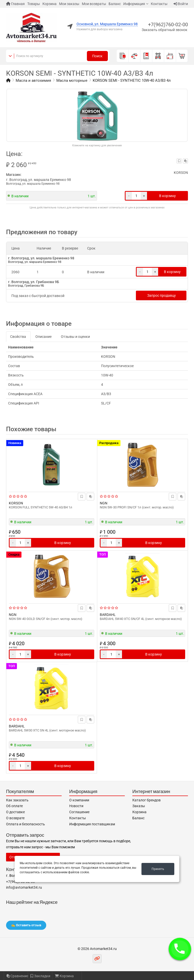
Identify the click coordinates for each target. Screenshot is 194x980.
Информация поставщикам (92, 824)
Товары (34, 4)
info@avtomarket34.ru (24, 887)
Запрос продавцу (162, 295)
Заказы (139, 806)
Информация (134, 4)
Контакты (159, 4)
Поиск (97, 56)
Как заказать (17, 800)
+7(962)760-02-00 (168, 24)
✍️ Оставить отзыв (26, 925)
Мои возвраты (94, 4)
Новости (76, 806)
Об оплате (14, 806)
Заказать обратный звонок (165, 30)
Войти (181, 4)
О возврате (15, 818)
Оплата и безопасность (26, 824)
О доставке (15, 812)
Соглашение (79, 812)
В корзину (167, 196)
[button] (180, 949)
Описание (43, 337)
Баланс (115, 4)
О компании (79, 800)
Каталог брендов (147, 800)
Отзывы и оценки (75, 337)
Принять (158, 869)
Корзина (50, 4)
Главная (15, 4)
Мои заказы (69, 4)
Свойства (18, 337)
